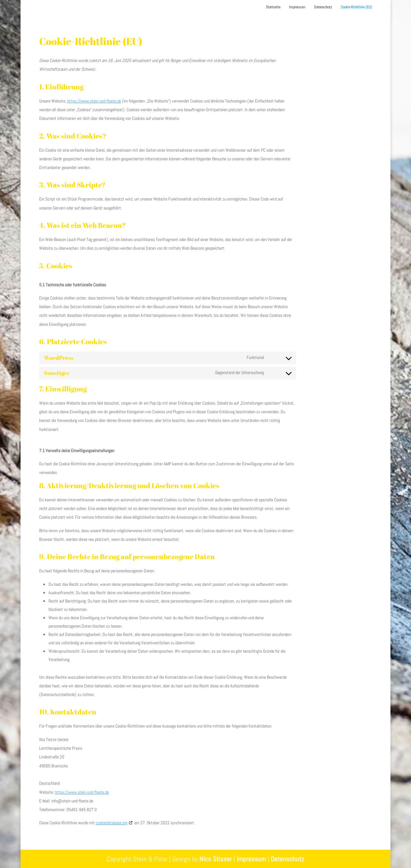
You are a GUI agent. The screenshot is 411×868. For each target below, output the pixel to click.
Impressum (297, 7)
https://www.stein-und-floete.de (94, 101)
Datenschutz (323, 7)
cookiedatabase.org (112, 823)
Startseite (273, 7)
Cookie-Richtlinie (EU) (356, 7)
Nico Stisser (216, 859)
